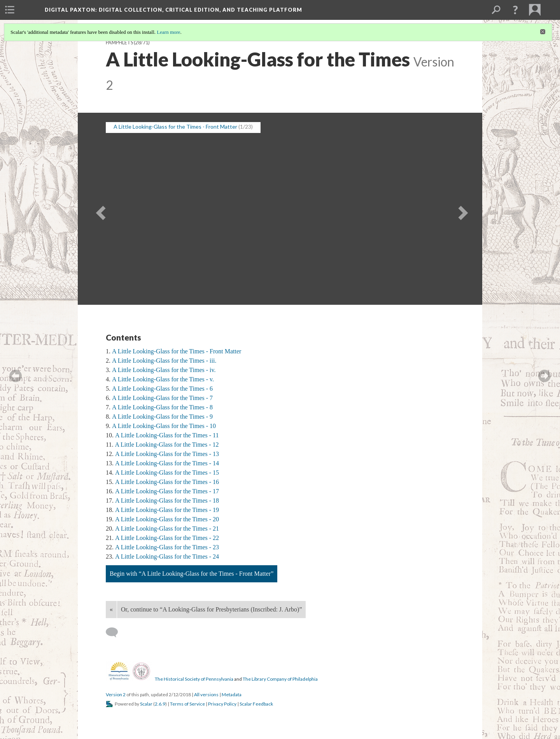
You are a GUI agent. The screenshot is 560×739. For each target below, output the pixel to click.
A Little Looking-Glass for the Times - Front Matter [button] (175, 127)
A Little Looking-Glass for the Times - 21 (167, 528)
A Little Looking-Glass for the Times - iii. (164, 361)
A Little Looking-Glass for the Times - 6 (162, 389)
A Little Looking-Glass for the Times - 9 (162, 417)
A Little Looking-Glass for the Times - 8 (162, 407)
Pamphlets (119, 43)
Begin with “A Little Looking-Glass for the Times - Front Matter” (192, 574)
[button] (515, 10)
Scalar (146, 704)
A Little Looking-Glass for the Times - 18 (167, 501)
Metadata (232, 694)
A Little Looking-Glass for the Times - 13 (167, 454)
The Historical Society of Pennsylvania (194, 679)
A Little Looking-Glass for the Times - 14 (167, 463)
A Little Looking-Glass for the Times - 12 (167, 445)
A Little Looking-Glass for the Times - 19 (167, 510)
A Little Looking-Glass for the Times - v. (163, 379)
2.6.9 (160, 704)
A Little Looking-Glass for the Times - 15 (167, 473)
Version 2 (116, 694)
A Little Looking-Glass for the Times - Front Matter (177, 351)
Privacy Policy (222, 704)
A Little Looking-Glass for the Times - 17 (167, 491)
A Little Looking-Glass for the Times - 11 (167, 435)
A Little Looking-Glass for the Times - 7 (162, 398)
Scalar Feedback (256, 704)
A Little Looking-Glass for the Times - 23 (167, 547)
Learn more (168, 32)
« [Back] (111, 609)
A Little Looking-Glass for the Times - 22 (167, 538)
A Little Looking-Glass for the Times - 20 (167, 519)
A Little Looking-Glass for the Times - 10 (164, 426)
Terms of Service (187, 704)
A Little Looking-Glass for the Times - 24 (167, 556)
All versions (206, 694)
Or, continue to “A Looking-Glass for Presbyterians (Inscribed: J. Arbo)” (211, 609)
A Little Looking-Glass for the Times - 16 (167, 482)
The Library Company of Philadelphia (280, 679)
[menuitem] (10, 10)
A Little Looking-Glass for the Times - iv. (164, 370)
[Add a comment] (115, 632)
